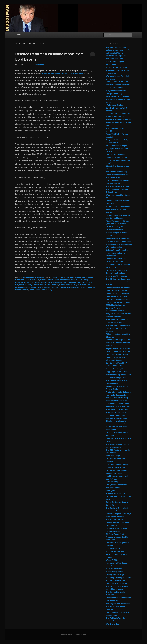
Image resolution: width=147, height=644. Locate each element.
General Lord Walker (32, 282)
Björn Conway (87, 277)
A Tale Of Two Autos (114, 88)
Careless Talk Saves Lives (117, 82)
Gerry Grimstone (70, 282)
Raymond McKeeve (23, 287)
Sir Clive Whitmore (44, 287)
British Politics (28, 277)
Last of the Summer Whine (117, 464)
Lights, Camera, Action (116, 467)
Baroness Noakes (74, 277)
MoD (89, 285)
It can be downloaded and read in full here (62, 74)
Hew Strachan (82, 282)
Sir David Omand (59, 287)
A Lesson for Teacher (115, 311)
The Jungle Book (113, 177)
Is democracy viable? (115, 572)
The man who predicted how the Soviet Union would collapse (118, 328)
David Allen (35, 280)
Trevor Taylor (34, 290)
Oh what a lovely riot (115, 227)
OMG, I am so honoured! (116, 485)
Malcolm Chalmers (51, 285)
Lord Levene (38, 285)
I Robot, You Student (115, 105)
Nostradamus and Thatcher (117, 96)
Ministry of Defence (78, 285)
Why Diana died (113, 624)
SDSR (34, 287)
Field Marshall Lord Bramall (65, 280)
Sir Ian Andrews (73, 287)
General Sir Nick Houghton (52, 282)
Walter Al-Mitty (112, 560)
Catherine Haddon (22, 280)
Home (18, 35)
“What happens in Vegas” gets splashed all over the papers (117, 149)
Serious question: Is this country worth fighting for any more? (119, 160)
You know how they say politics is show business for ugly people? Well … (118, 50)
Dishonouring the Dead (116, 259)
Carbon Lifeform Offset (116, 154)
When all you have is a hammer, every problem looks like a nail (119, 496)
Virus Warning (112, 482)
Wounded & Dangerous (116, 56)
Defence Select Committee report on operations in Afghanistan (117, 253)
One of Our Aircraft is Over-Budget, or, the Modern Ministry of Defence (118, 357)
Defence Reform (47, 280)
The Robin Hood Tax (115, 519)
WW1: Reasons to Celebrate (118, 85)
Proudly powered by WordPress (73, 634)
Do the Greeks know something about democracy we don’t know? (118, 264)
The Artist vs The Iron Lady (117, 186)
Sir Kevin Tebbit (86, 287)
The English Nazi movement (118, 604)
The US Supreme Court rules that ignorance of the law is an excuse (119, 282)
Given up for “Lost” (114, 473)
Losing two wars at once (116, 418)
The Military (40, 277)
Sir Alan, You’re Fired (115, 534)
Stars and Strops (113, 456)
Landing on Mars (113, 548)
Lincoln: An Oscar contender (118, 114)
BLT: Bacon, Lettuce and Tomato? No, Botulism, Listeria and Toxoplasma (116, 273)
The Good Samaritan (115, 59)
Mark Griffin (40, 64)
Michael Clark (64, 285)
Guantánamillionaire (115, 230)
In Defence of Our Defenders (118, 207)
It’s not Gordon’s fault (115, 551)
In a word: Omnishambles (117, 67)
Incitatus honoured (114, 569)
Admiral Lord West (59, 277)
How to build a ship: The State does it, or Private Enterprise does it (119, 343)
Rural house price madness (118, 583)
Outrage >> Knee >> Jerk (116, 470)
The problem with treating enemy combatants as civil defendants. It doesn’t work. (118, 401)
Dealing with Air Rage (115, 575)
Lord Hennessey (26, 285)
